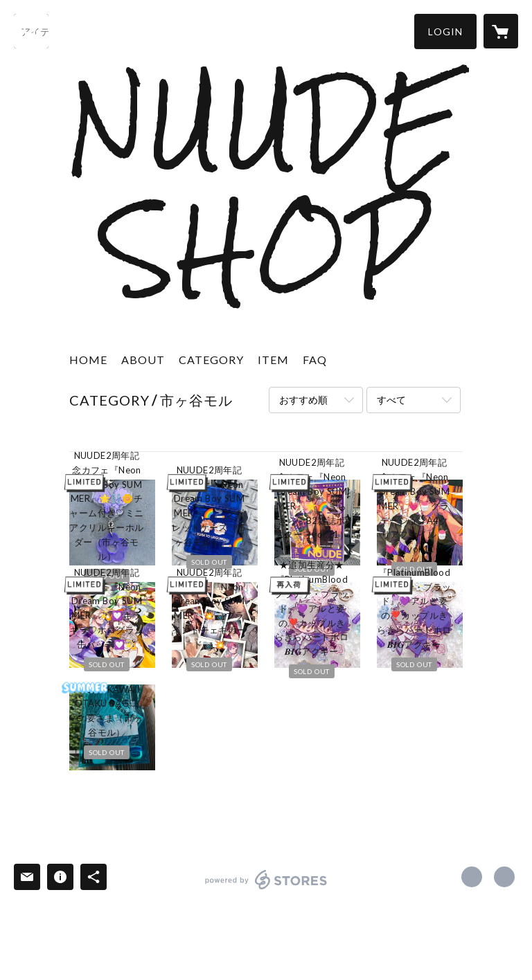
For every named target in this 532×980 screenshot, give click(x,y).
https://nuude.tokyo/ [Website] (504, 877)
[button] (445, 31)
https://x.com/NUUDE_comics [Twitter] (472, 877)
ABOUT (143, 360)
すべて (391, 400)
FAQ (315, 360)
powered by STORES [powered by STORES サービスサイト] (266, 889)
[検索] (31, 31)
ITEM (273, 360)
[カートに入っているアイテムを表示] (501, 31)
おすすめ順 (303, 400)
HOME (88, 360)
